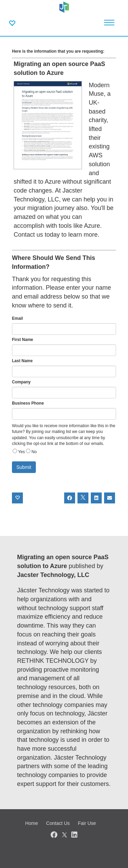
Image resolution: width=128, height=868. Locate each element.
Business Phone (28, 403)
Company (21, 382)
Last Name (22, 361)
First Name (23, 340)
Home (32, 823)
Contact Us (58, 823)
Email (17, 318)
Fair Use (87, 823)
